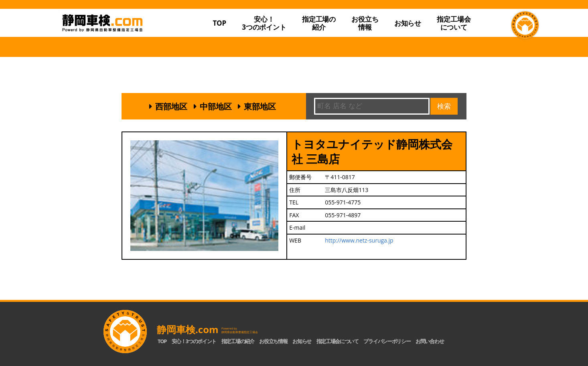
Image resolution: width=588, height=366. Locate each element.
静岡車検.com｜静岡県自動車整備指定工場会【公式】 (125, 37)
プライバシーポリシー (387, 341)
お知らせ (408, 23)
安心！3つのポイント (264, 23)
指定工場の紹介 (238, 341)
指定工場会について (454, 23)
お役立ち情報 (365, 23)
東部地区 (260, 106)
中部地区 (216, 106)
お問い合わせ (430, 341)
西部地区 (171, 106)
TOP (219, 23)
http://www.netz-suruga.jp (359, 240)
